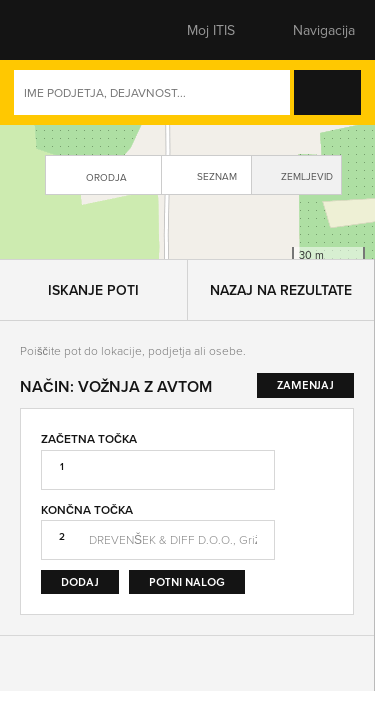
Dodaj (80, 610)
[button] (55, 30)
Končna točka (87, 538)
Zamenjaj (318, 541)
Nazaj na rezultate (281, 319)
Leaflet (199, 278)
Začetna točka (89, 467)
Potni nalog (187, 610)
